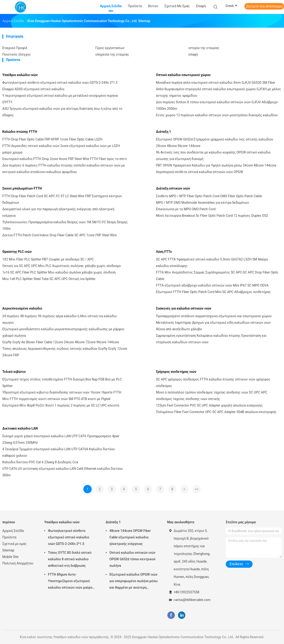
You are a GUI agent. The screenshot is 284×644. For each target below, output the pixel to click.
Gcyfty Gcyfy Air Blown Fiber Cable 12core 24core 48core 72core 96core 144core (61, 342)
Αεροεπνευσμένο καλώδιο (22, 308)
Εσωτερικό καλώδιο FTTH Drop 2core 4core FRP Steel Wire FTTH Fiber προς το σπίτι (65, 159)
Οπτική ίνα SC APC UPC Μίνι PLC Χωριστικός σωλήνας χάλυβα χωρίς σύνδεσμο (62, 266)
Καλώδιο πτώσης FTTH (20, 132)
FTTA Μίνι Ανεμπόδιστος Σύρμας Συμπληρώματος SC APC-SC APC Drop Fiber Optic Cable (217, 276)
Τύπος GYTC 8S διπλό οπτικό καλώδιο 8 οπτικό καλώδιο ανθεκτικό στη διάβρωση (70, 559)
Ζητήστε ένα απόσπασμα (264, 6)
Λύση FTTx (164, 252)
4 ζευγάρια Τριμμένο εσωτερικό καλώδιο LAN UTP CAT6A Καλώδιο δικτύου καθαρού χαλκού (59, 452)
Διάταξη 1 (164, 132)
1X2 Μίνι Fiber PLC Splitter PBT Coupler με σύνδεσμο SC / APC (48, 259)
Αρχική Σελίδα (13, 531)
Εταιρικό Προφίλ (15, 48)
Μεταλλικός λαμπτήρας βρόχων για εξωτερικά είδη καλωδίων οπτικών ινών (213, 323)
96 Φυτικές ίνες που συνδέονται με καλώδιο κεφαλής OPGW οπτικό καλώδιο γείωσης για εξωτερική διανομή (213, 156)
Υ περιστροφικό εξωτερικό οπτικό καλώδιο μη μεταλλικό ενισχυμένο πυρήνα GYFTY (60, 99)
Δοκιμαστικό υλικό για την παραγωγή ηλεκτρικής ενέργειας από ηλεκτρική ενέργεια (58, 212)
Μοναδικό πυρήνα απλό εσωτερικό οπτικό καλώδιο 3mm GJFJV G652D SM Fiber (216, 83)
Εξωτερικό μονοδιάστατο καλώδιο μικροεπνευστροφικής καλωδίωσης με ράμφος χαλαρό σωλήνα (63, 332)
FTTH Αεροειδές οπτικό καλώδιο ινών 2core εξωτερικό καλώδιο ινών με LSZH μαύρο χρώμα (61, 149)
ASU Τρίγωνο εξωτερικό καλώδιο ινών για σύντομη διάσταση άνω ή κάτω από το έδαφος (62, 112)
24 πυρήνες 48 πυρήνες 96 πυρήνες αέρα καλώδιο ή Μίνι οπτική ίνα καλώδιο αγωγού (60, 319)
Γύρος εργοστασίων (110, 48)
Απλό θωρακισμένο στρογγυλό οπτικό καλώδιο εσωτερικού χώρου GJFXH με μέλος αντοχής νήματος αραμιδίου (218, 92)
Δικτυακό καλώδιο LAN (20, 428)
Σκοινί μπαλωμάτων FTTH (22, 188)
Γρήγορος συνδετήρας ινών (176, 372)
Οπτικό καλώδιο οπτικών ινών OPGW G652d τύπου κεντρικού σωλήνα (132, 559)
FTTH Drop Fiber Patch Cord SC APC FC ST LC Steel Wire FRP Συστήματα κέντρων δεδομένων (62, 199)
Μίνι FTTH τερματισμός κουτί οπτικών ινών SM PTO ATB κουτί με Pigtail (56, 399)
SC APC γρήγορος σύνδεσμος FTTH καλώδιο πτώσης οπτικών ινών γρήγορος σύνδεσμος (213, 383)
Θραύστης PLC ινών (17, 252)
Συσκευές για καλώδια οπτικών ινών (184, 308)
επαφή (193, 54)
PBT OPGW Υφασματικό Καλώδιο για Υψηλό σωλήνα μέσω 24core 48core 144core (216, 165)
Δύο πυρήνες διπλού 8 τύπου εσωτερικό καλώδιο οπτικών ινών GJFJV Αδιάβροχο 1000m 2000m (217, 105)
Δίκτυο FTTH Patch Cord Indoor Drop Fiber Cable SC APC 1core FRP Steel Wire (59, 235)
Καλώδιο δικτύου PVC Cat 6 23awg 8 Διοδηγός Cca (40, 462)
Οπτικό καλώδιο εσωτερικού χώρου (183, 75)
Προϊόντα (9, 537)
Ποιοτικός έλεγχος (17, 54)
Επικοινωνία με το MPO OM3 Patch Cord (186, 209)
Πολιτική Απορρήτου (18, 563)
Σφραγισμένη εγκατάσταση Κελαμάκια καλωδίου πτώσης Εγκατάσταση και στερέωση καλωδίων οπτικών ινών (211, 339)
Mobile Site (10, 557)
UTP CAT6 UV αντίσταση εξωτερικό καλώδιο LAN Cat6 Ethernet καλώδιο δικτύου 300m (63, 472)
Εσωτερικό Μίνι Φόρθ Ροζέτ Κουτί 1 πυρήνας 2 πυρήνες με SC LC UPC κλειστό (61, 405)
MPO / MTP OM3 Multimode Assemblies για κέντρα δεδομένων (202, 203)
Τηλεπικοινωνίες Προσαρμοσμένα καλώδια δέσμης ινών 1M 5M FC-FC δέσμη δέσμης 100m (65, 225)
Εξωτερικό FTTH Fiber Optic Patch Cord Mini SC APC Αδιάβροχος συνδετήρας (213, 292)
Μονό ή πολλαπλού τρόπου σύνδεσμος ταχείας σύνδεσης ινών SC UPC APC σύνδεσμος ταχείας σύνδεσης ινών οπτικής (212, 396)
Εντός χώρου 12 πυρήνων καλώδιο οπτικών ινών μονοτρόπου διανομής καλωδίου (217, 115)
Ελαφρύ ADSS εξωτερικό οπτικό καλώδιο (33, 89)
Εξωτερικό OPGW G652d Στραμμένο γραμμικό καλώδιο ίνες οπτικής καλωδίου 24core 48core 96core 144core (215, 143)
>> (197, 489)
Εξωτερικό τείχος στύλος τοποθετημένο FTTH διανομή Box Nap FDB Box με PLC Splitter (62, 383)
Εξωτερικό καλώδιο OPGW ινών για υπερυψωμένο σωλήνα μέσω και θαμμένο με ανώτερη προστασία (134, 582)
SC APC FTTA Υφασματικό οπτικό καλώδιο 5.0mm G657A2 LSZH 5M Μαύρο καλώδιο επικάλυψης (212, 263)
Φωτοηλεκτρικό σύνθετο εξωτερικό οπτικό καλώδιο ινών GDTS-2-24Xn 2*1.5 (60, 83)
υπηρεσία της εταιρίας (112, 54)
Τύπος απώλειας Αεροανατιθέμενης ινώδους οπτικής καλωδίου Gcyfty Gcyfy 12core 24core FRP (65, 352)
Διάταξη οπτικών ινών (173, 188)
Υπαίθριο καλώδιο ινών (20, 75)
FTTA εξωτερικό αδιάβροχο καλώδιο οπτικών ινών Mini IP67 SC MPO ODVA (212, 285)
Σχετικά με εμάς (14, 544)
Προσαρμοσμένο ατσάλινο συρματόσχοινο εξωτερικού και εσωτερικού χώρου (214, 316)
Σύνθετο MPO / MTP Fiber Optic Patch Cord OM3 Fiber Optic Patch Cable (209, 196)
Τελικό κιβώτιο (14, 372)
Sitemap (8, 550)
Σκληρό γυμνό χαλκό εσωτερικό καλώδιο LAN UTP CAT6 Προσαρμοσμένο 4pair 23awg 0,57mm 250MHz (61, 439)
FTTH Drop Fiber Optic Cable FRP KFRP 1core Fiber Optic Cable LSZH (52, 139)
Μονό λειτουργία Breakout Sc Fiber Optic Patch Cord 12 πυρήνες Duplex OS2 (212, 216)
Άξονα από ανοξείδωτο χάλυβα (179, 329)
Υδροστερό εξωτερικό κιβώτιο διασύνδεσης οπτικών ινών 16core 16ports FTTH (62, 392)
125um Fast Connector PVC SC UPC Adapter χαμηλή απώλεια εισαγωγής (209, 405)
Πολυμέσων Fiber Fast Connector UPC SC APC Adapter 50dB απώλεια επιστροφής (216, 412)
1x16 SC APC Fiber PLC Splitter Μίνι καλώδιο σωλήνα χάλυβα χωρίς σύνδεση (59, 272)
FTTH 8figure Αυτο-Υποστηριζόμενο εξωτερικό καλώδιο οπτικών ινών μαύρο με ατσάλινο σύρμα (70, 582)
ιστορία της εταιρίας (204, 48)
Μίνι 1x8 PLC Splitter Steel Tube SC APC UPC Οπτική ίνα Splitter (49, 279)
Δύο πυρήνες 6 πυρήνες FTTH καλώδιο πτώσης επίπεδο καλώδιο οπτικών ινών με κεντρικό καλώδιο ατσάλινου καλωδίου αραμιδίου (64, 169)
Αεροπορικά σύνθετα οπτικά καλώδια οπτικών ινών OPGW (199, 172)
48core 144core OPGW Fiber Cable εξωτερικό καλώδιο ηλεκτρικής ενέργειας (130, 537)
